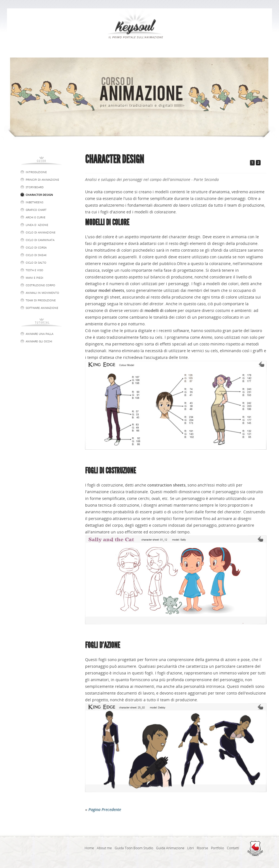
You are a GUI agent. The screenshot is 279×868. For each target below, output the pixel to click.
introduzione (36, 172)
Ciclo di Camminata (40, 240)
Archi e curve (36, 217)
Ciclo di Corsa (36, 247)
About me (104, 848)
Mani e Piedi (34, 278)
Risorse (202, 848)
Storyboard (35, 187)
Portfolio (217, 848)
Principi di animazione (42, 180)
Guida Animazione (170, 848)
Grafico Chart (36, 210)
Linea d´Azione (37, 225)
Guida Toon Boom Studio (134, 848)
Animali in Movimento (42, 293)
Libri (191, 848)
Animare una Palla (39, 334)
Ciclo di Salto (36, 263)
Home (89, 848)
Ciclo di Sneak (36, 255)
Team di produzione (41, 300)
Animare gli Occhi (39, 341)
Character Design (39, 195)
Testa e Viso (34, 270)
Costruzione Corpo (40, 285)
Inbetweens (34, 202)
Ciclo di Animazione (41, 232)
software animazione (42, 308)
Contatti (233, 848)
